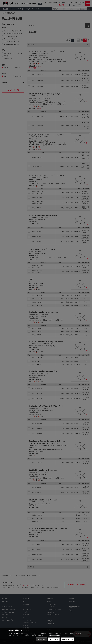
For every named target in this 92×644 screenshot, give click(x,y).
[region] (46, 636)
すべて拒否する (54, 639)
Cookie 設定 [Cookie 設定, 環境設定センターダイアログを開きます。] (42, 639)
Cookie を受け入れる (67, 639)
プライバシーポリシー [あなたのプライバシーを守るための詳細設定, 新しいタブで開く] (55, 635)
